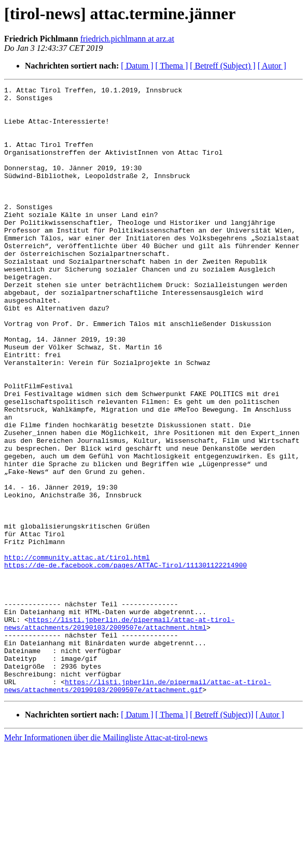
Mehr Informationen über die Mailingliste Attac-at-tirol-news (106, 859)
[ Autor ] (272, 66)
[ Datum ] (137, 66)
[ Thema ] (172, 66)
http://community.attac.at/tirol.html (77, 652)
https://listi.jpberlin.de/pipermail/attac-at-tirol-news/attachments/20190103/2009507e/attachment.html (120, 731)
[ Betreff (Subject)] (221, 836)
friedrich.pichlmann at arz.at (127, 39)
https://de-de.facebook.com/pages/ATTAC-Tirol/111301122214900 (125, 661)
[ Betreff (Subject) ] (222, 66)
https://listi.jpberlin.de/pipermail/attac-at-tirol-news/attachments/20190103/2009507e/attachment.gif (138, 806)
